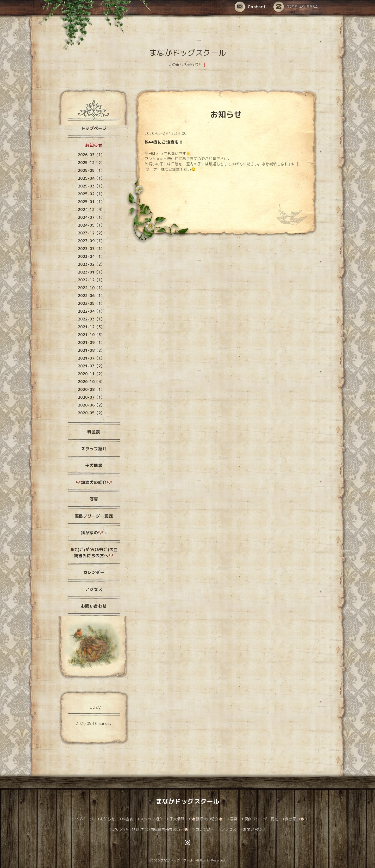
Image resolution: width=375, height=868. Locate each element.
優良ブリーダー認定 (94, 516)
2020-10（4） (91, 382)
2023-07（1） (91, 249)
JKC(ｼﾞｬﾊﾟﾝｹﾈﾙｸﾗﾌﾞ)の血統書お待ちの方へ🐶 (94, 553)
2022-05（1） (91, 303)
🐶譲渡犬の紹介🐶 (94, 482)
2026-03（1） (91, 155)
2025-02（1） (91, 194)
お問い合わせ (94, 606)
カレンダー (94, 572)
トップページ (94, 128)
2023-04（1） (91, 256)
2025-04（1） (91, 178)
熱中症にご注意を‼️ (164, 142)
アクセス (94, 589)
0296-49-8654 (296, 7)
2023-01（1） (91, 272)
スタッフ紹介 (94, 449)
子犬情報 (94, 465)
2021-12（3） (91, 327)
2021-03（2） (91, 366)
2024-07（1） (91, 217)
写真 (94, 499)
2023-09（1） (91, 241)
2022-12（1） (91, 280)
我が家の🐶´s (94, 533)
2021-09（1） (91, 342)
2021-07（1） (91, 358)
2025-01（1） (91, 202)
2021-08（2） (91, 350)
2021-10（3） (91, 335)
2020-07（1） (91, 397)
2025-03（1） (91, 186)
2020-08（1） (91, 389)
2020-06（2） (91, 405)
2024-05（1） (91, 225)
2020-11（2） (91, 374)
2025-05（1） (91, 170)
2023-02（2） (91, 264)
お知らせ (94, 145)
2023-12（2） (91, 233)
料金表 (94, 432)
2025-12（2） (91, 163)
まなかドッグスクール (188, 53)
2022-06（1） (91, 296)
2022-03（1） (91, 319)
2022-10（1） (91, 288)
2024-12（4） (91, 210)
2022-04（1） (91, 311)
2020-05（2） (91, 413)
